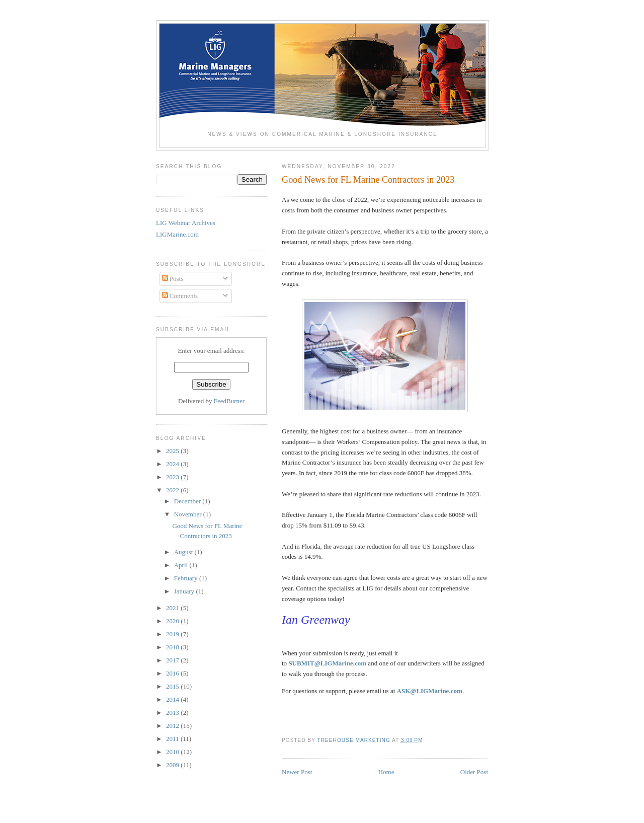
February (187, 578)
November (189, 514)
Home (386, 772)
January (185, 591)
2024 (173, 464)
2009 (173, 765)
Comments (180, 296)
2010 (173, 752)
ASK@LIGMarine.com (430, 691)
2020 (173, 621)
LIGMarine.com (177, 234)
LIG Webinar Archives (186, 223)
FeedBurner (229, 401)
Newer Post (297, 772)
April (182, 565)
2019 (173, 634)
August (184, 552)
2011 (173, 739)
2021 (173, 608)
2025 (173, 451)
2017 (173, 660)
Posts (173, 279)
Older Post (474, 772)
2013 (173, 713)
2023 (173, 477)
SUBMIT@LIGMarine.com (327, 663)
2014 (173, 699)
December (188, 501)
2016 (173, 673)
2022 (173, 490)
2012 (173, 726)
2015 (173, 686)
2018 (173, 647)
